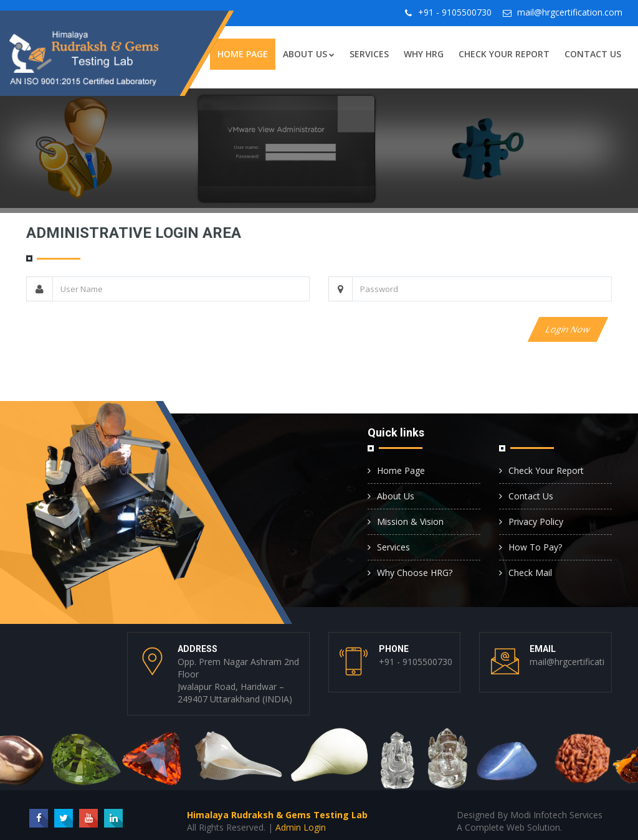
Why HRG (424, 54)
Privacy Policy (536, 521)
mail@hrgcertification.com (570, 12)
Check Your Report (504, 54)
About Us (309, 54)
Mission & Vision (410, 521)
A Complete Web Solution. (509, 827)
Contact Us (593, 54)
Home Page (243, 54)
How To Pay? (535, 547)
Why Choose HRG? (415, 573)
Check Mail (530, 573)
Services (369, 54)
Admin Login (301, 827)
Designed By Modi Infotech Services (530, 815)
